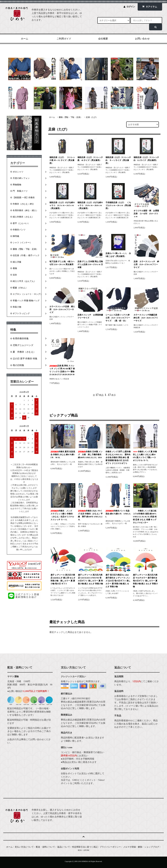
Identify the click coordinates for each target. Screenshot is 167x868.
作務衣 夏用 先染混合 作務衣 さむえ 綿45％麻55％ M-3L (63, 455)
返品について (64, 847)
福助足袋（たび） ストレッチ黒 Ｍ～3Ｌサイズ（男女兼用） (62, 160)
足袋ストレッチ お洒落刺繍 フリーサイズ (90, 316)
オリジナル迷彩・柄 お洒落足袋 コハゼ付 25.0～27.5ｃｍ (146, 214)
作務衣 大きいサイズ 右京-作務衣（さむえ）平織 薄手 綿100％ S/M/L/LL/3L (90, 515)
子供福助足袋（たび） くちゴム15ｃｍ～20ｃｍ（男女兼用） (118, 205)
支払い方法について (24, 847)
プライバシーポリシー (110, 847)
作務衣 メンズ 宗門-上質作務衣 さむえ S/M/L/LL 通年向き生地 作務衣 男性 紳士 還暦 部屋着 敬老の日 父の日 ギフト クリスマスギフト (118, 457)
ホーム (25, 39)
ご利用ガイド (64, 39)
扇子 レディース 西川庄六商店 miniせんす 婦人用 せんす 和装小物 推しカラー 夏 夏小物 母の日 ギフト (63, 579)
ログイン (131, 7)
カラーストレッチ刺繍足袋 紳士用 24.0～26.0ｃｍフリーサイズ (146, 318)
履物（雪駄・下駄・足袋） (70, 117)
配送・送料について (45, 847)
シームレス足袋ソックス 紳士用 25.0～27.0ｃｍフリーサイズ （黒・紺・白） (118, 318)
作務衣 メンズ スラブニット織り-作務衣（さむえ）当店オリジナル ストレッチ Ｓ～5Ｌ (62, 515)
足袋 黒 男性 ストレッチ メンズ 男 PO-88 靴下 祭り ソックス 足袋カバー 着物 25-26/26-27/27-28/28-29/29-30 (62, 370)
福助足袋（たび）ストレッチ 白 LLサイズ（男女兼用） (146, 159)
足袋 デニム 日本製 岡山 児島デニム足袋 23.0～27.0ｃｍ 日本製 (90, 264)
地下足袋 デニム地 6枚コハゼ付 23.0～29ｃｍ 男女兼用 (62, 263)
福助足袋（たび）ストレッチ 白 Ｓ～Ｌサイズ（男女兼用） (118, 160)
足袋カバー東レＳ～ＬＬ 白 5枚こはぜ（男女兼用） (118, 255)
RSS (80, 850)
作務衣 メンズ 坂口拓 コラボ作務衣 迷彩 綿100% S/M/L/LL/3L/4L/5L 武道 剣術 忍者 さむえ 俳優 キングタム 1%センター (145, 517)
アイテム (149, 7)
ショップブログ (152, 847)
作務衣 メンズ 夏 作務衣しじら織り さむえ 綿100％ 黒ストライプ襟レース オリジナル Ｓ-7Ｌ (145, 456)
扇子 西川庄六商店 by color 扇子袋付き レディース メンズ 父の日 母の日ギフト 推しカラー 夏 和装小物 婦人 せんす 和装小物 (118, 581)
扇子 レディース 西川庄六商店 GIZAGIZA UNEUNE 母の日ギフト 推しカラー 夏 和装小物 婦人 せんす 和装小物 (90, 579)
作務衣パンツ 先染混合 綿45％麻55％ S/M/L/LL (118, 514)
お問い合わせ (142, 39)
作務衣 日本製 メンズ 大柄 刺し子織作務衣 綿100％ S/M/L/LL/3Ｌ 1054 (91, 455)
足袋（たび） (92, 117)
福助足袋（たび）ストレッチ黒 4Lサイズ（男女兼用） (90, 159)
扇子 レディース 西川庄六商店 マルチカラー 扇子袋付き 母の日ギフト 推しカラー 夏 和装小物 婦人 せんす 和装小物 (145, 581)
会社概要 (103, 39)
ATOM (86, 850)
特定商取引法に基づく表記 (85, 847)
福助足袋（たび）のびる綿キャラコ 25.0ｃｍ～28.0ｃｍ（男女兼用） (90, 205)
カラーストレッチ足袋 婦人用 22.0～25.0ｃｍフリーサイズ (62, 309)
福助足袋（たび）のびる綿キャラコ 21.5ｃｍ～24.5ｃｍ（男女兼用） (62, 205)
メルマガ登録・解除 (133, 847)
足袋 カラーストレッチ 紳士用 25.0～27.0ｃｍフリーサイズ (146, 264)
